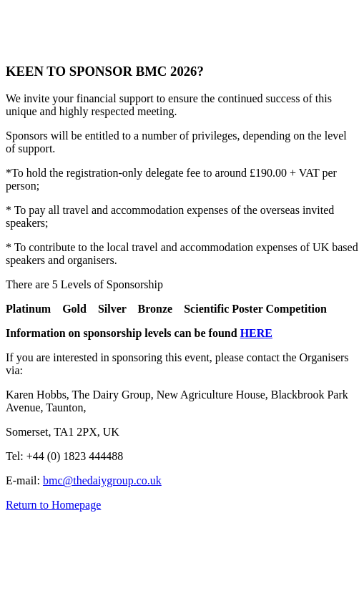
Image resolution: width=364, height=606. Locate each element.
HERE (256, 333)
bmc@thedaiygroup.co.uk (102, 480)
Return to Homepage (53, 505)
